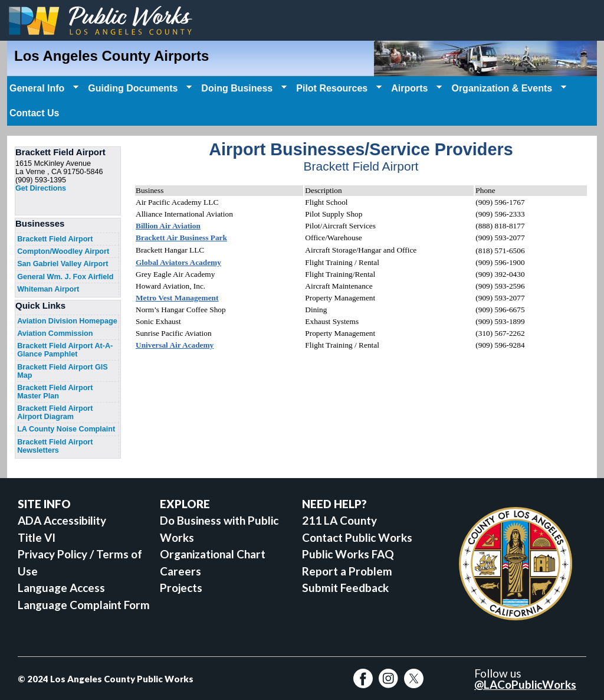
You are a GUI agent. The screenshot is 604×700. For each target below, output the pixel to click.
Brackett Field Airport (55, 239)
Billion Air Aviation (168, 226)
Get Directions (41, 188)
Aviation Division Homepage (67, 321)
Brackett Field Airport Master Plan (55, 392)
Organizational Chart (213, 554)
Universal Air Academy (175, 345)
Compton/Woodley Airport (63, 251)
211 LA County (339, 520)
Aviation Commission (55, 333)
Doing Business (243, 89)
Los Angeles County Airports (111, 56)
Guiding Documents (139, 89)
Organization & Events (508, 89)
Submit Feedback (345, 588)
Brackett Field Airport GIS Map (63, 371)
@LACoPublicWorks (525, 684)
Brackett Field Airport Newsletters (55, 446)
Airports (415, 89)
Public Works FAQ (348, 554)
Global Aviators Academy (178, 262)
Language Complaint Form (84, 605)
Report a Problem (347, 571)
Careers (180, 571)
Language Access (61, 588)
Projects (181, 588)
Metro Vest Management (177, 298)
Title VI (37, 537)
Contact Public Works (357, 537)
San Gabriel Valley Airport (63, 264)
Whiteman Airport (48, 289)
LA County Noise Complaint (66, 429)
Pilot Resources (338, 89)
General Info (43, 89)
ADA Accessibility (62, 520)
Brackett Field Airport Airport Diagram (55, 413)
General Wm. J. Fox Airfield (65, 277)
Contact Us (34, 113)
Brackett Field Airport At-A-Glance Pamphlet (65, 350)
